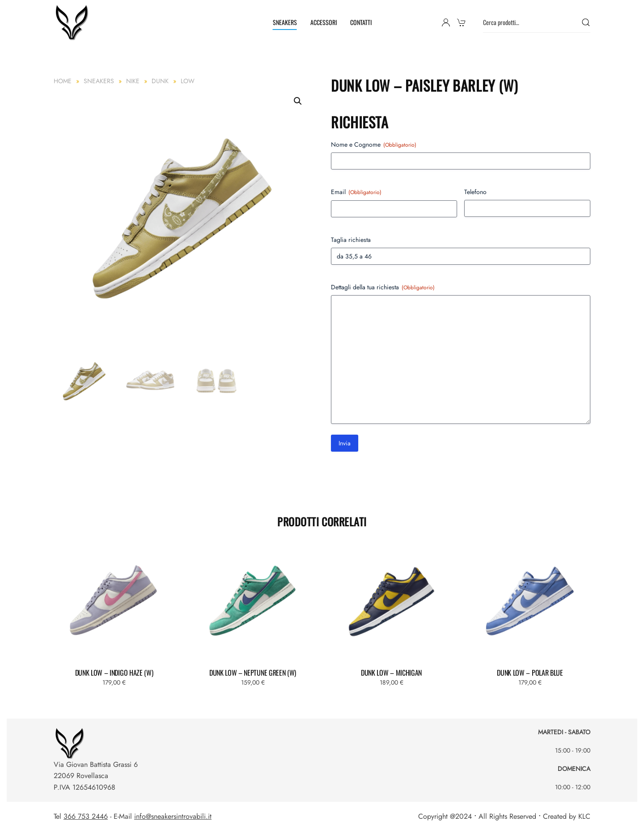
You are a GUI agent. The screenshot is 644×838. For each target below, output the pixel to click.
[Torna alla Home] (73, 22)
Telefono (475, 192)
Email (356, 192)
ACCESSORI (324, 22)
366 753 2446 (86, 816)
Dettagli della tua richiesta (383, 287)
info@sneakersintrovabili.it (173, 816)
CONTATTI (361, 22)
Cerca (586, 23)
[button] (298, 101)
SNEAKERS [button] (285, 22)
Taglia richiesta (351, 240)
